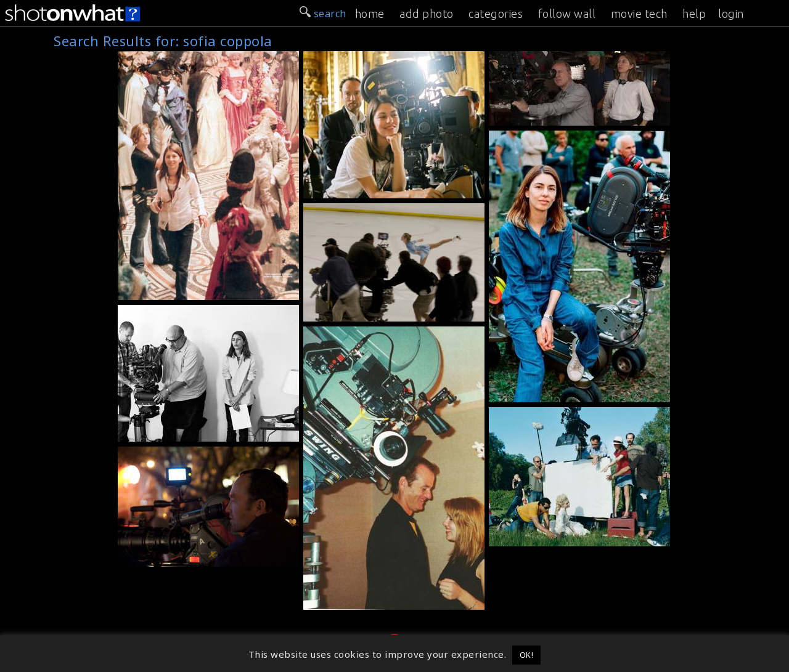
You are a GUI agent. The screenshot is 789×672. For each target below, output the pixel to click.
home (370, 14)
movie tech (639, 14)
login (731, 14)
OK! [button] (527, 655)
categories (496, 14)
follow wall (567, 14)
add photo (427, 14)
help (694, 14)
